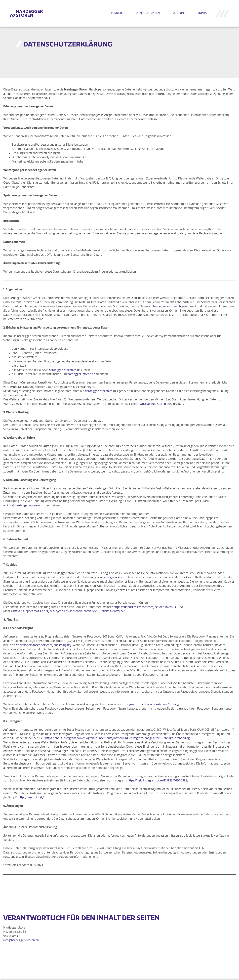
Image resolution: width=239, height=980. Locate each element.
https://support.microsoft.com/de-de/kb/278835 (145, 607)
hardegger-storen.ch (167, 307)
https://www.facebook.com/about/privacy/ (151, 704)
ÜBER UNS (179, 13)
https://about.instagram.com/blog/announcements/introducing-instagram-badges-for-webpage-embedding (118, 738)
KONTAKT (204, 13)
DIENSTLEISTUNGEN (148, 13)
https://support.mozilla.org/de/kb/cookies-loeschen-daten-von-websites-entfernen (69, 611)
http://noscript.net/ (31, 798)
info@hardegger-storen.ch (152, 404)
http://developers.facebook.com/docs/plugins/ (41, 645)
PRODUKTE (116, 13)
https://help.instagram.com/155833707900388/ (158, 781)
